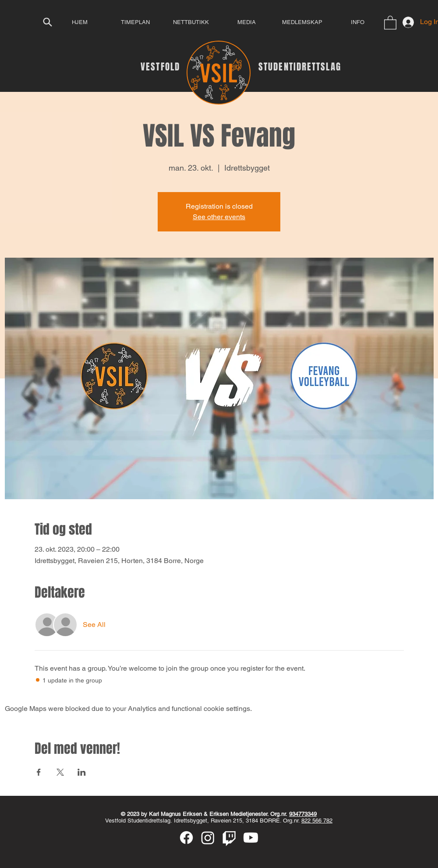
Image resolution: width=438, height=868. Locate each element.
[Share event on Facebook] (39, 772)
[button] (390, 22)
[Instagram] (208, 838)
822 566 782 (317, 821)
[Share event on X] (60, 772)
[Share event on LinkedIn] (82, 772)
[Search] (47, 22)
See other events (219, 217)
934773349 (303, 814)
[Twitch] (229, 838)
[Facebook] (186, 838)
